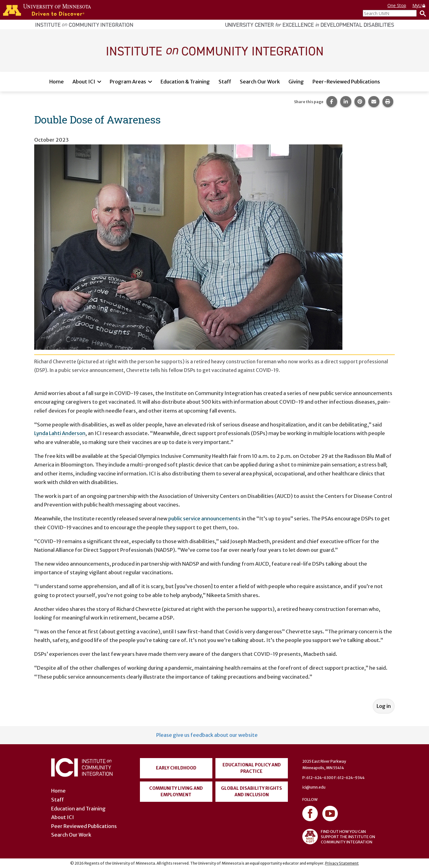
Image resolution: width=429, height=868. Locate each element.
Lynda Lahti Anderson (60, 433)
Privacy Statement (342, 863)
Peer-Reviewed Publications (346, 82)
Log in (384, 706)
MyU (419, 5)
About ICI (84, 82)
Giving (296, 82)
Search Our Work (260, 82)
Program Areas (128, 82)
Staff (225, 82)
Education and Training (78, 809)
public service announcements (204, 519)
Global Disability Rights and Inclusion (251, 791)
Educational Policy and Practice (252, 768)
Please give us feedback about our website (207, 735)
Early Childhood (176, 768)
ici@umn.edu (314, 787)
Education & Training (185, 82)
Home (57, 82)
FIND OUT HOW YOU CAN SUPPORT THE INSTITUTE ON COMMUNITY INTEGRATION (339, 837)
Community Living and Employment (176, 791)
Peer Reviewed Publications (84, 826)
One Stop (397, 5)
